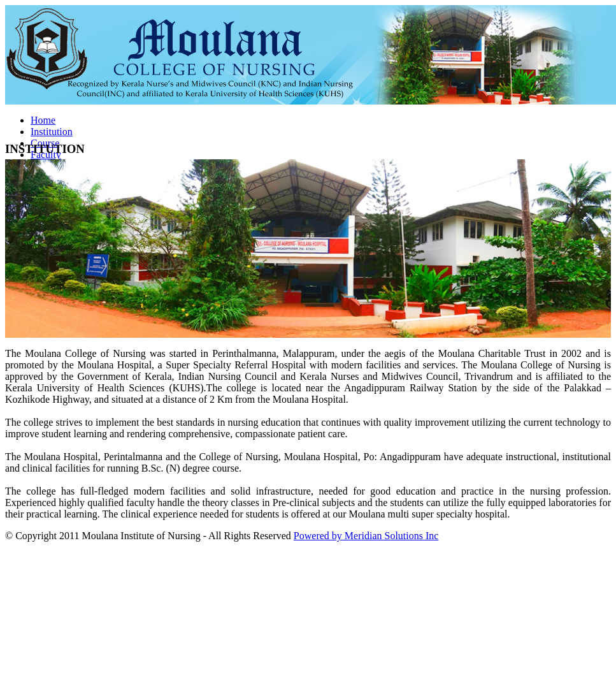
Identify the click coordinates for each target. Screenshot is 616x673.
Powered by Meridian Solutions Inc (366, 536)
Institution (52, 132)
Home (43, 120)
